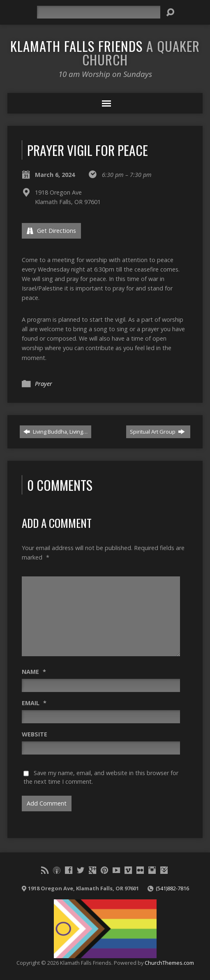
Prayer (44, 384)
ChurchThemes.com (169, 963)
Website (35, 734)
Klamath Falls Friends (105, 52)
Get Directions (51, 231)
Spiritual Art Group (157, 432)
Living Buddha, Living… (55, 432)
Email (34, 703)
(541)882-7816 (172, 888)
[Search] (99, 12)
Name (34, 672)
